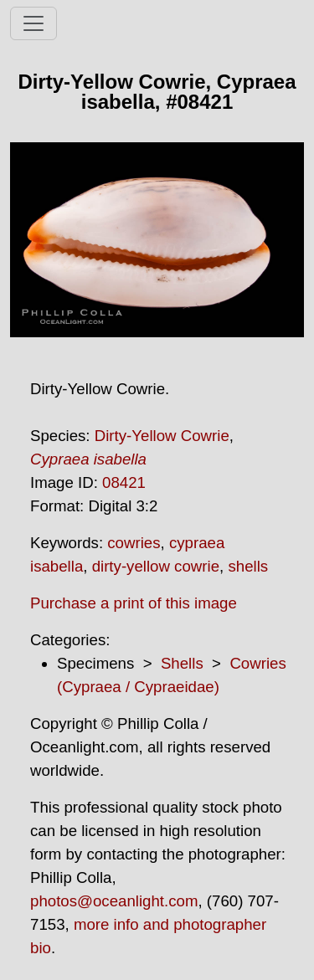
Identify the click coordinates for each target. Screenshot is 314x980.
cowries (134, 543)
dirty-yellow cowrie (156, 566)
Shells (182, 663)
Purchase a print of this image (134, 603)
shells (248, 566)
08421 (124, 482)
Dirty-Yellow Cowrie (162, 436)
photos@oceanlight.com (114, 901)
